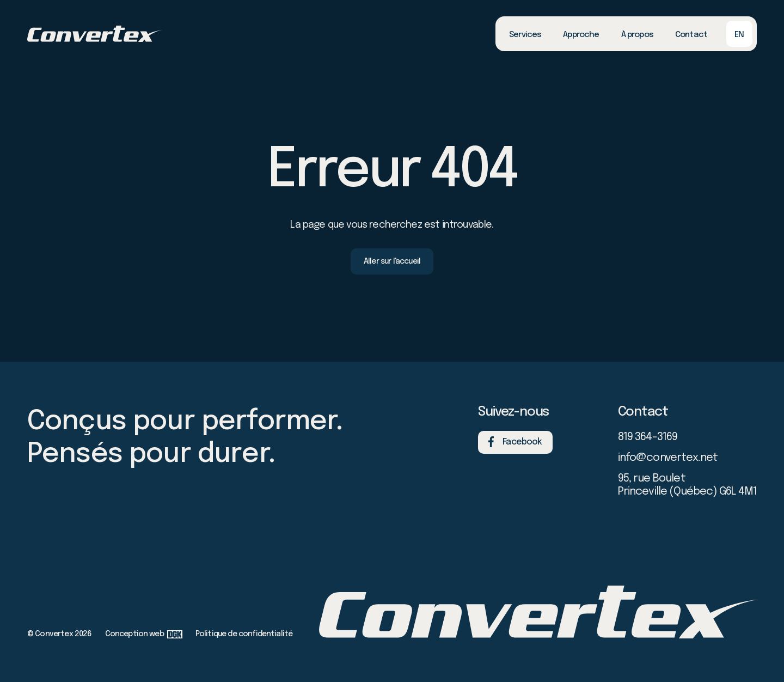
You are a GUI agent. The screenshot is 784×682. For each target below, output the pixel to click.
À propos (637, 35)
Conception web (144, 634)
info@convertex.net (668, 458)
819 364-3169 (648, 437)
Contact (691, 35)
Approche (581, 35)
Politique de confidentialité (244, 634)
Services (525, 35)
